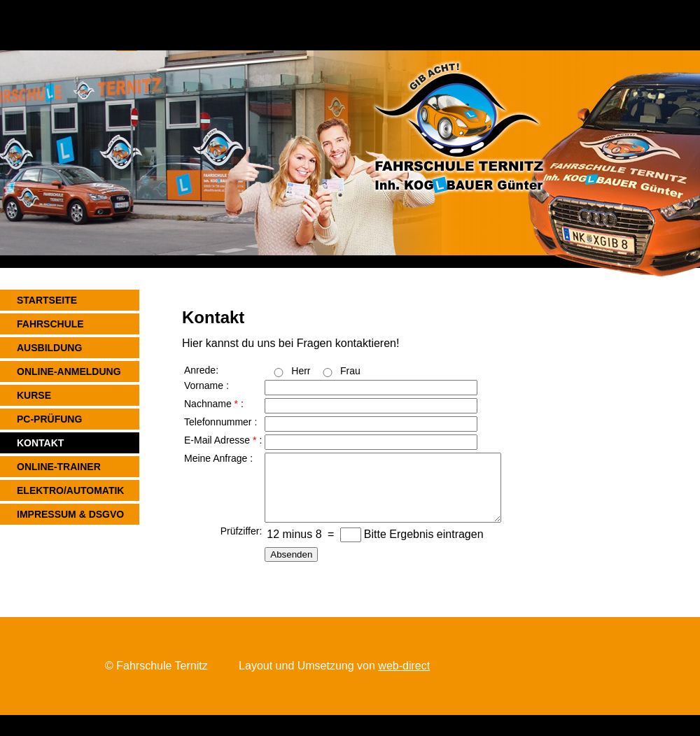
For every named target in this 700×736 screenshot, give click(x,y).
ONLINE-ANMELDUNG (69, 371)
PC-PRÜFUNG (49, 419)
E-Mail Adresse (217, 440)
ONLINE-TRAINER (59, 467)
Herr (301, 371)
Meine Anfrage (216, 458)
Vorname (204, 385)
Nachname (208, 404)
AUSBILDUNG (49, 348)
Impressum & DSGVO (70, 514)
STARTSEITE (47, 300)
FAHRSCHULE (50, 324)
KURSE (34, 395)
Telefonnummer (218, 422)
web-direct (404, 666)
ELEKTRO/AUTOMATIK (70, 490)
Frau (350, 371)
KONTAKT (40, 443)
